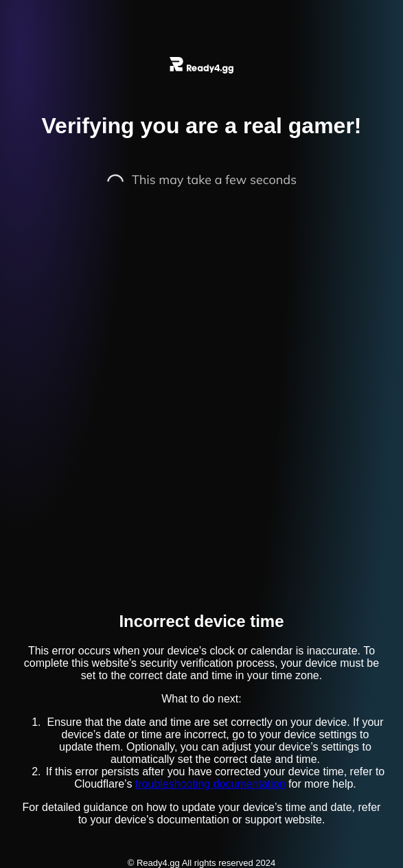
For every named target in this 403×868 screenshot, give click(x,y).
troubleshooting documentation (210, 784)
